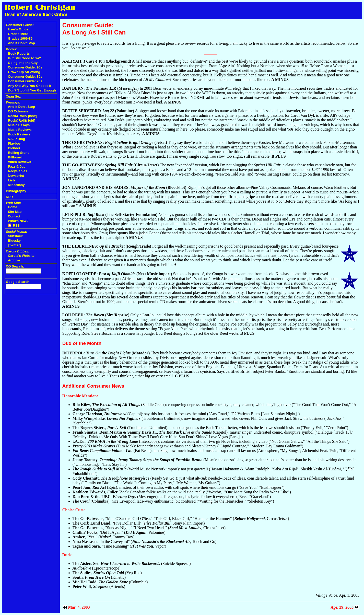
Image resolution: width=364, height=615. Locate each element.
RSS (14, 225)
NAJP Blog (16, 139)
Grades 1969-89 (20, 38)
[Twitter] (14, 245)
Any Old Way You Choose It (30, 86)
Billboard (15, 157)
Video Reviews (20, 162)
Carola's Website (21, 256)
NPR (9, 197)
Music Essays (19, 125)
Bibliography (16, 191)
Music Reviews (20, 130)
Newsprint (16, 176)
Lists (12, 180)
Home (13, 207)
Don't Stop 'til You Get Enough (32, 90)
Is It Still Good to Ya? (25, 58)
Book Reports (19, 54)
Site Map (15, 212)
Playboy (14, 143)
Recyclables (17, 171)
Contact (14, 216)
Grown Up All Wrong (24, 72)
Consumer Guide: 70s (25, 81)
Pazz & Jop (17, 166)
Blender (14, 148)
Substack (15, 236)
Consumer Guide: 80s (25, 77)
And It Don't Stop (21, 43)
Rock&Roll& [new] (22, 116)
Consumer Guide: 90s (25, 67)
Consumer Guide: (20, 25)
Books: (11, 49)
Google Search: (18, 282)
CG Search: (15, 266)
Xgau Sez (13, 96)
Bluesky (14, 241)
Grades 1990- (18, 34)
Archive (14, 260)
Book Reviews (19, 134)
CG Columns (18, 111)
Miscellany (16, 185)
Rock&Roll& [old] (22, 120)
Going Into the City (23, 63)
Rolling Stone (19, 153)
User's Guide (18, 29)
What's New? (18, 221)
